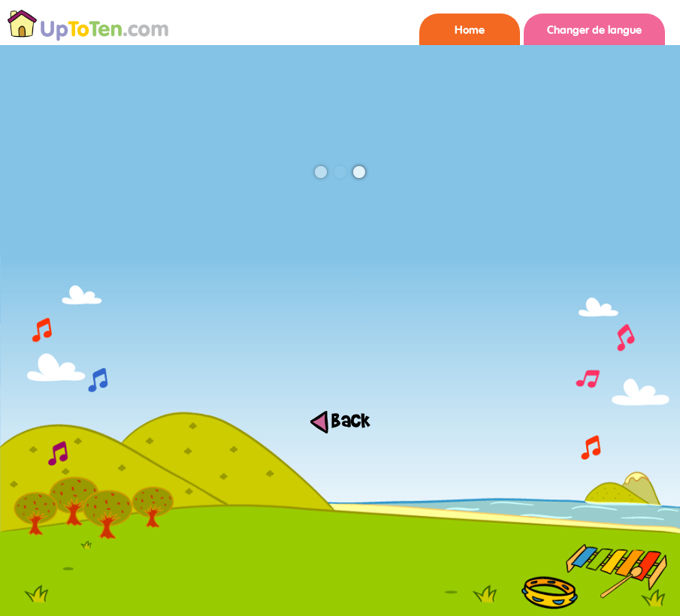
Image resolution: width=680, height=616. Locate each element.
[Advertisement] (340, 582)
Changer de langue (594, 30)
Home (470, 30)
